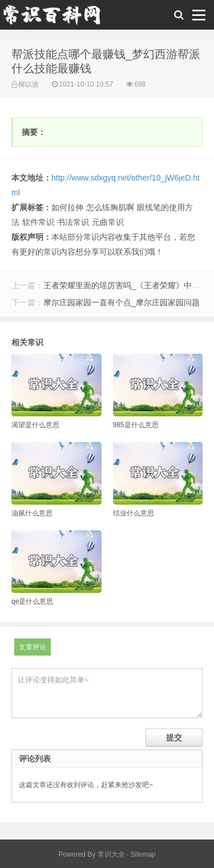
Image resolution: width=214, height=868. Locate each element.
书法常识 (73, 222)
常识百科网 (57, 18)
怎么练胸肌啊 (110, 207)
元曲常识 (108, 222)
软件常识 (38, 222)
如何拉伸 (67, 207)
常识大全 (111, 854)
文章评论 (33, 647)
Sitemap (143, 854)
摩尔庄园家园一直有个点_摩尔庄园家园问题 (122, 302)
